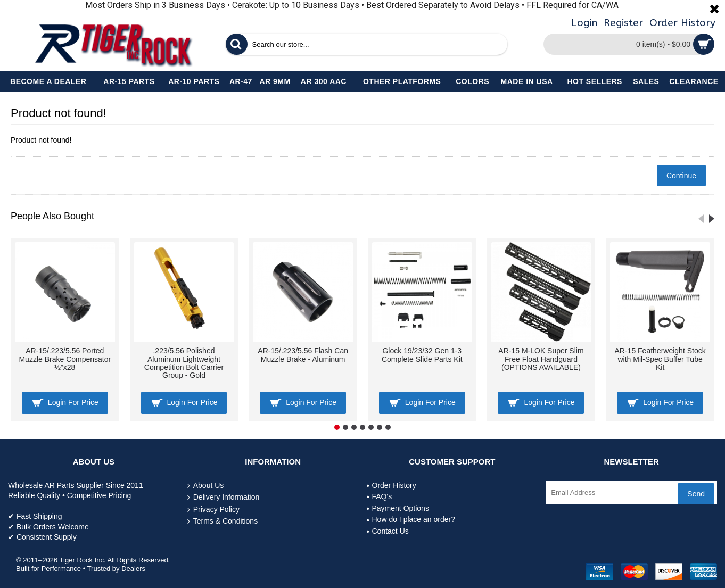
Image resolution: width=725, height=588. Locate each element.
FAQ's (380, 496)
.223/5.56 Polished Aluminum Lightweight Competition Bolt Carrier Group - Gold (184, 363)
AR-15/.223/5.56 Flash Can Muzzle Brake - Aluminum (303, 355)
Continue (681, 176)
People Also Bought (52, 216)
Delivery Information (224, 497)
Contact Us (388, 531)
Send (696, 494)
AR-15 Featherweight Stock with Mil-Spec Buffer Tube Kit (660, 359)
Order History (392, 485)
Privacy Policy (213, 510)
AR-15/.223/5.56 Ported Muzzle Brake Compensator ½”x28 (65, 359)
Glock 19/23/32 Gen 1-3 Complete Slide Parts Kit (422, 355)
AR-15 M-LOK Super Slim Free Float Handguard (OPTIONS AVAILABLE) (541, 359)
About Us (206, 486)
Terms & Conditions (223, 521)
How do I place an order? (411, 519)
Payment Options (398, 508)
